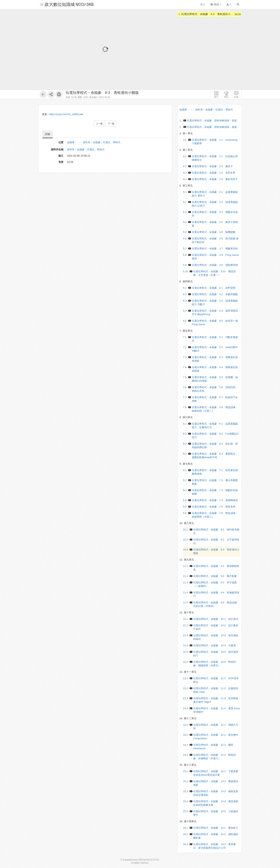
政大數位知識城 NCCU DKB (67, 4)
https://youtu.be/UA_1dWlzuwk (66, 114)
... (79, 142)
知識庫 (71, 142)
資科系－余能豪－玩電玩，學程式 (102, 142)
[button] (229, 4)
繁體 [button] (216, 4)
